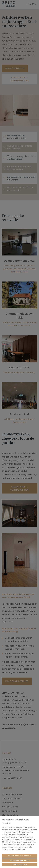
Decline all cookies (19, 865)
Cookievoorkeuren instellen (19, 856)
